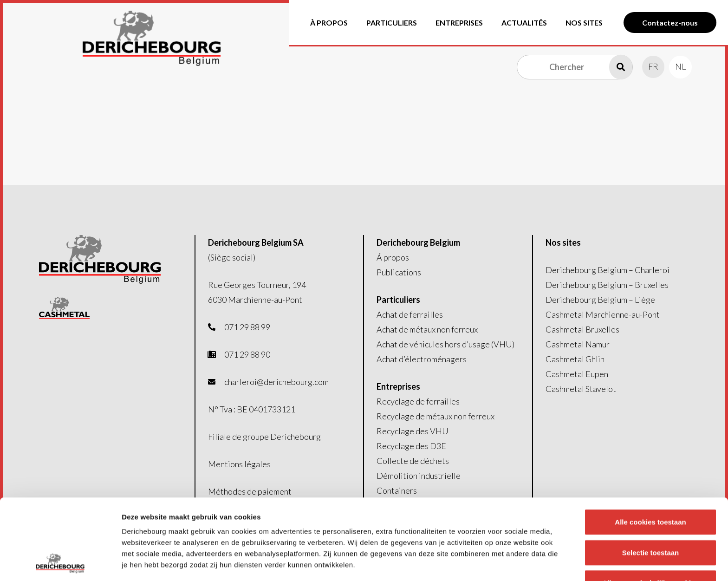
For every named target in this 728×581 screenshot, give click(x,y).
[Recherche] (621, 67)
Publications (399, 272)
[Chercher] (575, 67)
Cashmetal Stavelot (581, 389)
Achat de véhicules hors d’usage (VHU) (445, 344)
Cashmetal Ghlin (575, 359)
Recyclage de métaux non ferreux (435, 416)
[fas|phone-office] (216, 354)
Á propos (393, 257)
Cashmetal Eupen (577, 374)
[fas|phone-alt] (216, 327)
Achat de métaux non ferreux (427, 329)
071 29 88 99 (247, 327)
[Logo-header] (152, 39)
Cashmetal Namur (578, 344)
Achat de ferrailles (410, 314)
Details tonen (502, 563)
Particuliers (398, 300)
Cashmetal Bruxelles (582, 329)
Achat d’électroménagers (422, 359)
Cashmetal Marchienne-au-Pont (603, 314)
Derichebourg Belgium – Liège (600, 300)
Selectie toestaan (651, 477)
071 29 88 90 (247, 354)
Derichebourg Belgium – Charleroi (608, 270)
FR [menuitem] (653, 66)
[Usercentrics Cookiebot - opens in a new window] (60, 563)
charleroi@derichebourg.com (276, 382)
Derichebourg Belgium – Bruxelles (607, 285)
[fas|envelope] (216, 382)
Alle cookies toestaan (650, 447)
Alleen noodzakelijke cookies (650, 507)
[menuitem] (653, 66)
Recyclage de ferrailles (418, 401)
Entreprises (398, 386)
